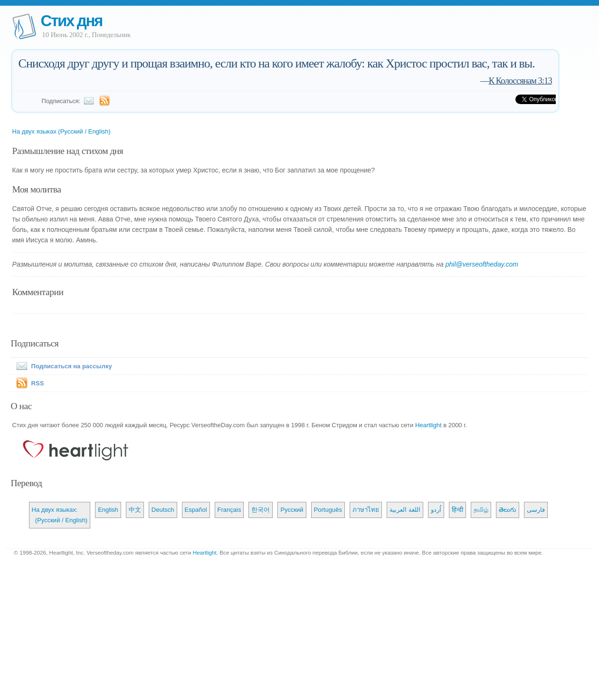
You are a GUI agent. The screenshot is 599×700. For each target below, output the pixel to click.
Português (328, 510)
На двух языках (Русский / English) (62, 131)
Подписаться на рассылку (62, 366)
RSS (38, 383)
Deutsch (163, 510)
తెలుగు (508, 510)
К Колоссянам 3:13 (520, 81)
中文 (135, 510)
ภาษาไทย (366, 510)
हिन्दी (457, 510)
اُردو (436, 510)
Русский (292, 510)
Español (196, 510)
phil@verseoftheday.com (482, 264)
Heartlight (428, 425)
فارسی (536, 510)
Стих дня (71, 21)
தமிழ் (481, 510)
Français (229, 510)
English (108, 510)
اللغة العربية (405, 510)
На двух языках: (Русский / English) (60, 515)
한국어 (261, 510)
